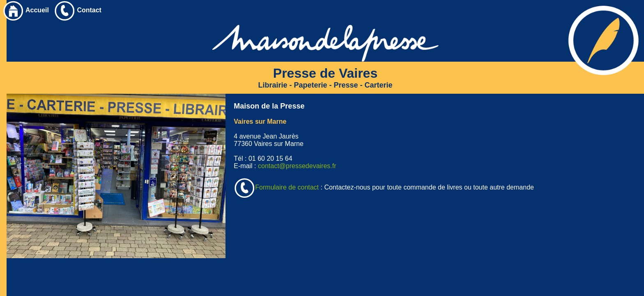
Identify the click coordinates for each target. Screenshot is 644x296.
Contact (78, 10)
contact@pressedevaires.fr (297, 166)
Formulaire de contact (276, 187)
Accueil (26, 10)
